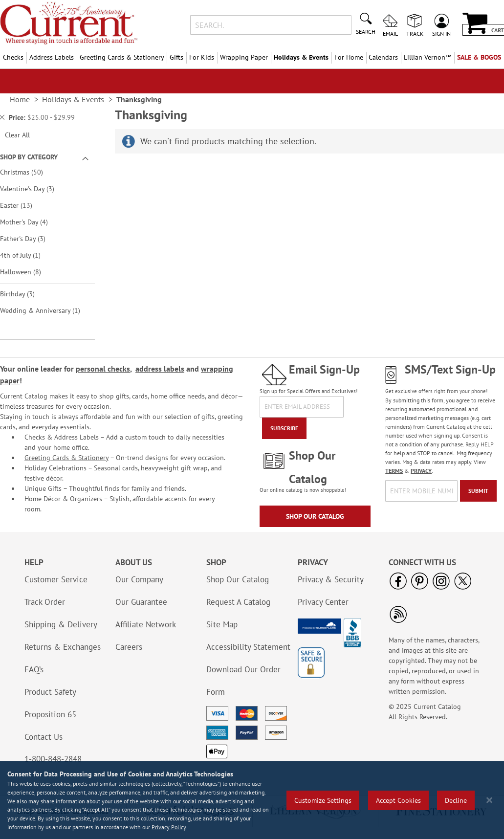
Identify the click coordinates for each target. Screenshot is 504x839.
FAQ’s (34, 669)
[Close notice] (489, 800)
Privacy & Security (331, 579)
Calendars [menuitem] (383, 57)
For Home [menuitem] (349, 57)
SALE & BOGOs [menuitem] (479, 57)
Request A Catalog (238, 602)
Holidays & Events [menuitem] (301, 57)
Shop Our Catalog (315, 516)
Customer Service (56, 579)
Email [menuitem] (390, 33)
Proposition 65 (50, 714)
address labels (160, 369)
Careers (129, 647)
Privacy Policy (169, 827)
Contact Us (44, 737)
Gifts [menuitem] (176, 57)
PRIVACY (421, 471)
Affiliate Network (146, 624)
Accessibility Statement (248, 647)
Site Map (222, 624)
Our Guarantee (141, 602)
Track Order (45, 602)
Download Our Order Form (243, 681)
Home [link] (20, 99)
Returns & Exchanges (63, 647)
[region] (252, 800)
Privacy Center (323, 602)
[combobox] (271, 25)
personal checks (103, 369)
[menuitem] (427, 57)
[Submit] (478, 491)
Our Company (139, 579)
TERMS (394, 471)
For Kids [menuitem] (202, 57)
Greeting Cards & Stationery (66, 458)
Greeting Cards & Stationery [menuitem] (122, 57)
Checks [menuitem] (13, 57)
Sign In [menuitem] (441, 33)
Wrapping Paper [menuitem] (244, 57)
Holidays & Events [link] (73, 99)
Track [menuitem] (415, 33)
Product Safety (50, 692)
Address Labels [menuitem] (52, 57)
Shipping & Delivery (61, 624)
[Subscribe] (284, 428)
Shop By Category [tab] (29, 157)
